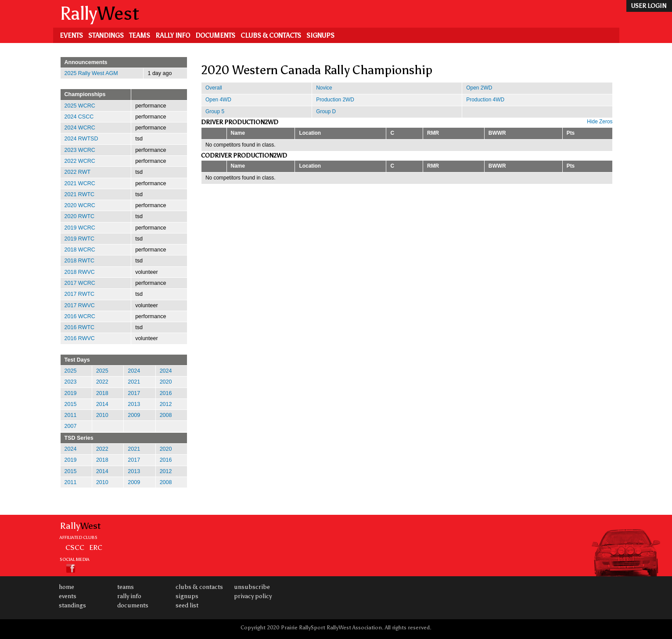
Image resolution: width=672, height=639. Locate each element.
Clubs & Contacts (271, 36)
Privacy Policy (253, 596)
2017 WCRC (80, 283)
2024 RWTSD (81, 139)
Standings (106, 36)
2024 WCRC (80, 128)
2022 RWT (78, 172)
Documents (215, 36)
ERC (96, 547)
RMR (433, 133)
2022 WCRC (80, 161)
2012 (166, 404)
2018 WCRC (80, 250)
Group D (326, 111)
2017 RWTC (80, 294)
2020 (166, 382)
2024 (134, 371)
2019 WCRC (80, 228)
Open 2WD (479, 88)
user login (649, 6)
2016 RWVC (80, 338)
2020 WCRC (80, 205)
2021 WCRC (80, 183)
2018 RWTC (80, 261)
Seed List (187, 605)
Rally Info (173, 36)
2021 (134, 382)
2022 (102, 382)
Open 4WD (218, 100)
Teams (140, 36)
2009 (134, 415)
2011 (71, 415)
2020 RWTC (80, 216)
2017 (134, 393)
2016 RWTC (80, 327)
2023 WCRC (80, 150)
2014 (102, 404)
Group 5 (215, 111)
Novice (324, 88)
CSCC (75, 547)
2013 (134, 404)
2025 (71, 371)
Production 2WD (335, 100)
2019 (71, 393)
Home (66, 587)
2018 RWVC (80, 272)
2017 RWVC (80, 305)
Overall (214, 88)
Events (71, 36)
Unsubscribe (252, 587)
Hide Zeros (600, 122)
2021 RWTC (80, 194)
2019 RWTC (80, 239)
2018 (102, 393)
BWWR (497, 133)
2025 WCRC (80, 106)
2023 (71, 382)
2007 (71, 426)
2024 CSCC (79, 117)
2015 (71, 404)
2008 (166, 415)
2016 (166, 393)
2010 (102, 415)
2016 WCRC (80, 316)
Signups (320, 36)
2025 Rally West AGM (91, 73)
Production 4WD (485, 100)
